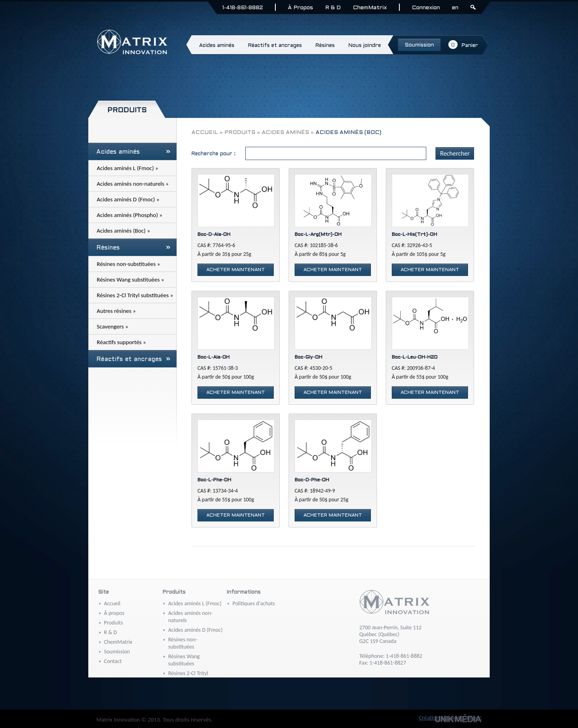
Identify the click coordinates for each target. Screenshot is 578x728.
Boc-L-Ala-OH (214, 357)
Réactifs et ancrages (133, 359)
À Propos (300, 8)
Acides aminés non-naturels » (133, 184)
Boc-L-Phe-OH (214, 480)
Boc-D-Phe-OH (312, 480)
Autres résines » (116, 311)
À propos (114, 613)
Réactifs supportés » (121, 342)
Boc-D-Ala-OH (214, 235)
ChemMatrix (370, 8)
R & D (333, 8)
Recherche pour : (214, 154)
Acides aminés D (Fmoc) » (128, 199)
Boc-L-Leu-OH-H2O (415, 357)
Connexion (426, 8)
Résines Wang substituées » (130, 280)
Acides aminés (133, 152)
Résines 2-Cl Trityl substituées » (135, 295)
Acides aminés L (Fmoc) (195, 603)
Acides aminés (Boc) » (123, 231)
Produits (240, 133)
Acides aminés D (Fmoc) (195, 630)
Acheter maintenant (236, 270)
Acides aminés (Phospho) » (130, 215)
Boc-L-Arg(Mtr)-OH (318, 235)
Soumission (117, 652)
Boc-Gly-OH (308, 357)
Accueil (205, 133)
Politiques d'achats (254, 603)
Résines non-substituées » (128, 264)
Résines (133, 248)
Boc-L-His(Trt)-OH (414, 235)
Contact (113, 661)
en (455, 8)
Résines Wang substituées (184, 660)
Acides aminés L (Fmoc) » (127, 168)
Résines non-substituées (183, 643)
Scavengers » (112, 326)
